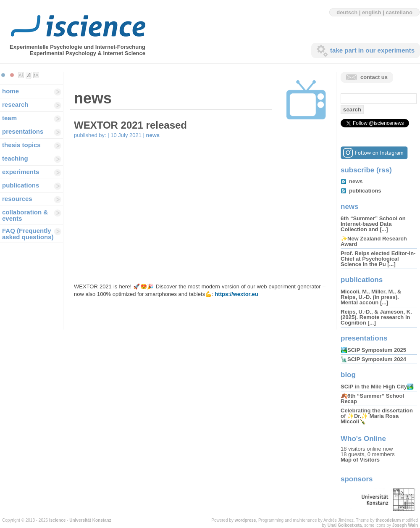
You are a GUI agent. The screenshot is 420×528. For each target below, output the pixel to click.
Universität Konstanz (90, 520)
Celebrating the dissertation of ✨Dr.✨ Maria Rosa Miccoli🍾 (377, 416)
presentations (23, 131)
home (10, 91)
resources (17, 199)
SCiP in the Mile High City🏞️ (377, 387)
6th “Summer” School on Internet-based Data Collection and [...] (373, 224)
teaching (15, 158)
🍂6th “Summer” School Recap (372, 399)
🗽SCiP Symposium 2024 (373, 359)
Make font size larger (36, 75)
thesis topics (21, 145)
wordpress (245, 520)
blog (348, 375)
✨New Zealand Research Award (374, 241)
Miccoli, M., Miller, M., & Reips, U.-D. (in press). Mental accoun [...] (371, 297)
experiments (21, 172)
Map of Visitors (360, 460)
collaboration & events (25, 215)
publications (21, 185)
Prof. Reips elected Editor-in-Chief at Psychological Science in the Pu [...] (378, 259)
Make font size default (29, 75)
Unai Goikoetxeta (345, 525)
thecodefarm (388, 520)
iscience (57, 520)
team (9, 118)
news (153, 135)
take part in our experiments (372, 50)
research (15, 104)
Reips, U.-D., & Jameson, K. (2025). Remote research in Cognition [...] (376, 317)
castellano (399, 12)
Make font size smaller (21, 75)
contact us (374, 77)
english (372, 12)
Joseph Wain (405, 525)
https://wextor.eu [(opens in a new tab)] (236, 294)
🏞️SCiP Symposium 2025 (373, 350)
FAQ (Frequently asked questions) (28, 234)
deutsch (347, 12)
